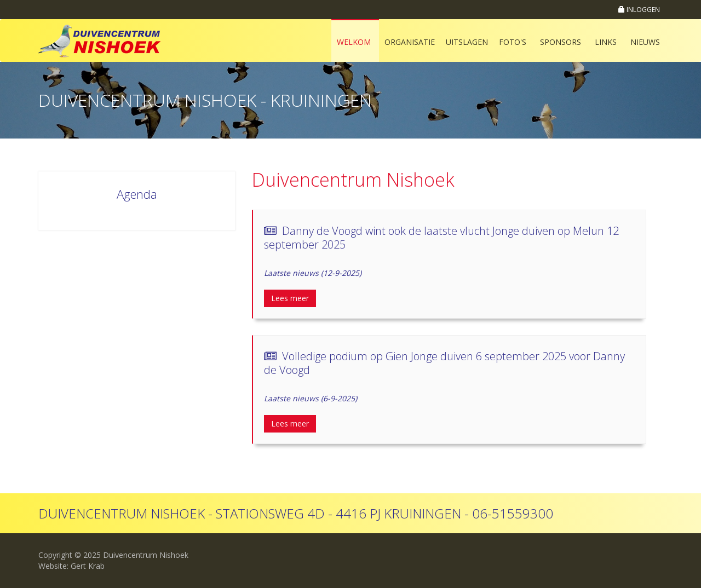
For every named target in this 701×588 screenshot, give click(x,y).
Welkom (354, 42)
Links (606, 42)
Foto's (513, 42)
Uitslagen (467, 42)
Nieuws (645, 42)
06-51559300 (513, 513)
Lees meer (290, 298)
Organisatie (410, 42)
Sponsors (561, 42)
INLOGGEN (639, 10)
